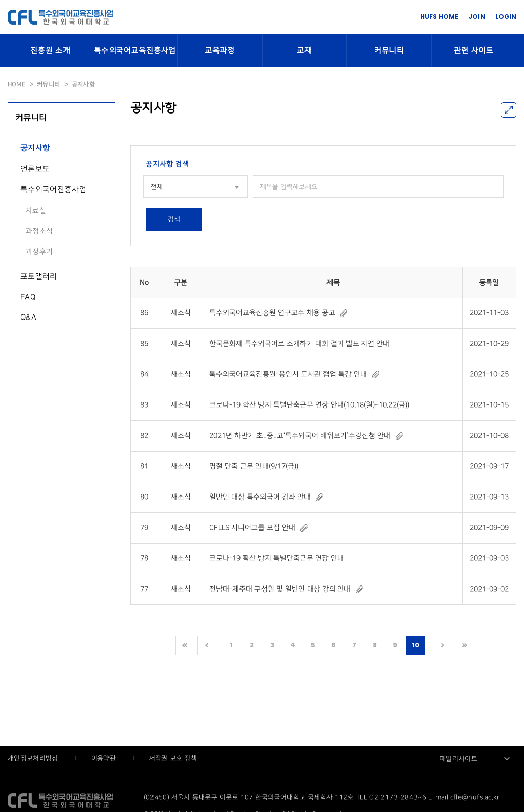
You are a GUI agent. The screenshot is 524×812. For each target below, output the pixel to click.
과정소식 (39, 231)
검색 (174, 219)
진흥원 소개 (50, 51)
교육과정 (220, 51)
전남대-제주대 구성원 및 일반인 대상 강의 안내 (280, 589)
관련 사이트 (474, 51)
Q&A (28, 318)
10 (416, 645)
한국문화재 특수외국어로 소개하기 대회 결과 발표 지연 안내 (299, 343)
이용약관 (105, 758)
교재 (304, 51)
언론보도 (35, 169)
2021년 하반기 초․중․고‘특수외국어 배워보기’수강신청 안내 (300, 435)
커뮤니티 (389, 51)
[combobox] (195, 187)
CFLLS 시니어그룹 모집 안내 (252, 527)
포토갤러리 (39, 277)
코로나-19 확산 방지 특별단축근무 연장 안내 (276, 558)
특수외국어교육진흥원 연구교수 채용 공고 (272, 313)
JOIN (477, 17)
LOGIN (506, 17)
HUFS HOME (439, 17)
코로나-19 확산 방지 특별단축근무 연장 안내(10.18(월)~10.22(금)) (309, 405)
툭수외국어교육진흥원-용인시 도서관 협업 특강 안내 (288, 374)
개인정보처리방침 (34, 758)
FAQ (28, 297)
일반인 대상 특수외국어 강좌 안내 (260, 497)
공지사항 (35, 148)
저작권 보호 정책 (173, 758)
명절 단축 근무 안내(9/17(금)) (254, 466)
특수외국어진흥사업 (53, 190)
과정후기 (39, 251)
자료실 (36, 210)
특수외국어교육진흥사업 (135, 51)
